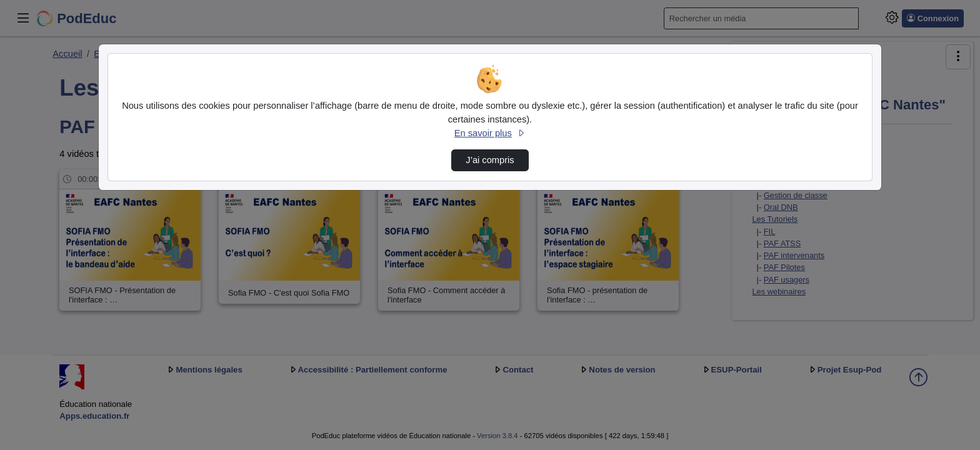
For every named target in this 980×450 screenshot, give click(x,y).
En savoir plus (490, 133)
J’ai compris (490, 160)
